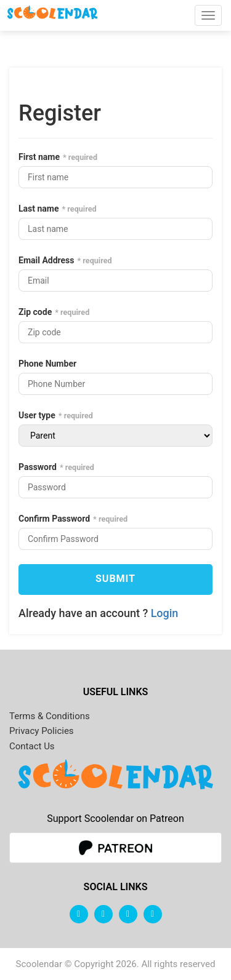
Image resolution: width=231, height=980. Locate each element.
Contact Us (32, 746)
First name (39, 157)
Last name (39, 209)
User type (37, 415)
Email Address (47, 260)
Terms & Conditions (50, 716)
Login (165, 613)
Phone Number (47, 364)
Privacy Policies (42, 731)
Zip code (35, 312)
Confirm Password (54, 519)
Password (38, 467)
